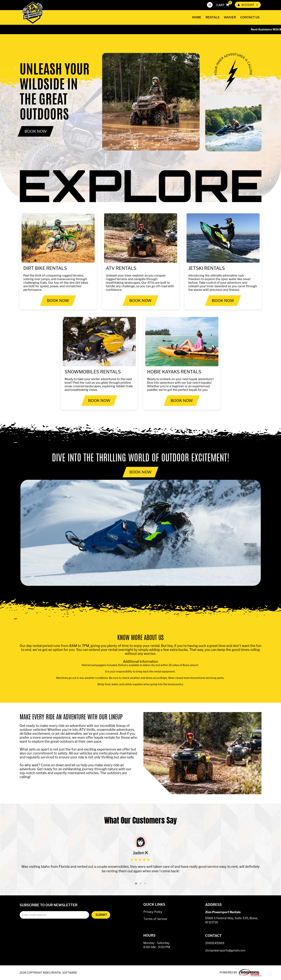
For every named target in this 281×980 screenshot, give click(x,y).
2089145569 (215, 943)
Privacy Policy (153, 912)
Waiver (230, 17)
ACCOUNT (248, 5)
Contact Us (250, 17)
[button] (136, 884)
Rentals (213, 17)
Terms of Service (155, 919)
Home (197, 17)
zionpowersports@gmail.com (225, 950)
